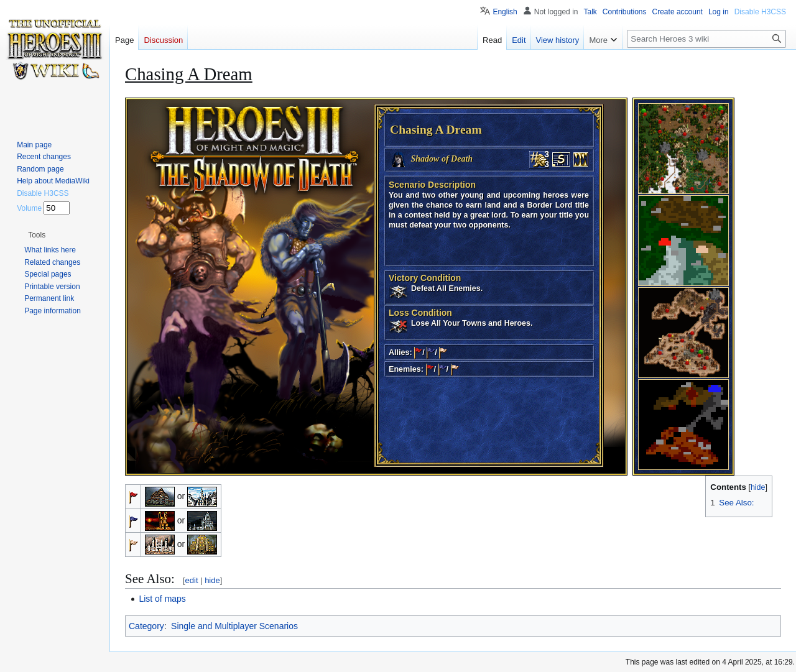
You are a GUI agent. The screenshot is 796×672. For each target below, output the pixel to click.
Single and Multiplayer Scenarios (234, 626)
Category (146, 626)
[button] (37, 235)
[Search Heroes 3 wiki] (706, 39)
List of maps (162, 599)
